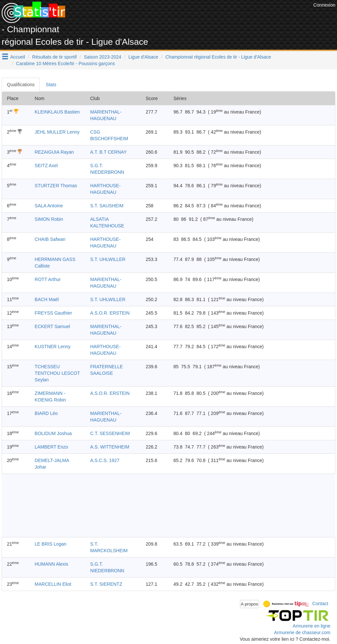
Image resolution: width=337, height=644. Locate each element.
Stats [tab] (51, 85)
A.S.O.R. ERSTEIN (110, 313)
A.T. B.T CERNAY (108, 152)
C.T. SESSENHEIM (110, 433)
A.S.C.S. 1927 (105, 460)
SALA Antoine (49, 206)
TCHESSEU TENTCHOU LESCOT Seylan (57, 373)
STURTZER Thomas (56, 186)
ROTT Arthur (48, 279)
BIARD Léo (46, 413)
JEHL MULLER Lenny (57, 132)
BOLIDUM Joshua (53, 433)
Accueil (18, 57)
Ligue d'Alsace (143, 57)
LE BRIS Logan (51, 544)
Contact (320, 604)
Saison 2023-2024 (103, 57)
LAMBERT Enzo (51, 447)
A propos (250, 604)
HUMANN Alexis (51, 564)
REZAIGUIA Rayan (54, 152)
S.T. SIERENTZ (106, 584)
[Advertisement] (192, 16)
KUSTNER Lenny (52, 347)
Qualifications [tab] (21, 85)
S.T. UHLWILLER (108, 259)
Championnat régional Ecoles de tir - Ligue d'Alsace (218, 57)
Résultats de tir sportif (54, 57)
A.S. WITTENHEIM (110, 447)
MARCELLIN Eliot (53, 584)
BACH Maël (47, 299)
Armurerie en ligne (312, 626)
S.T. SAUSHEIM (107, 206)
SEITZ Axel (46, 166)
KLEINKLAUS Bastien (57, 112)
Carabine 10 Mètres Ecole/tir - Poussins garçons (65, 64)
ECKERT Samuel (52, 326)
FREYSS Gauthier (53, 313)
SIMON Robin (49, 219)
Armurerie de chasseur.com (302, 632)
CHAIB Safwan (50, 239)
